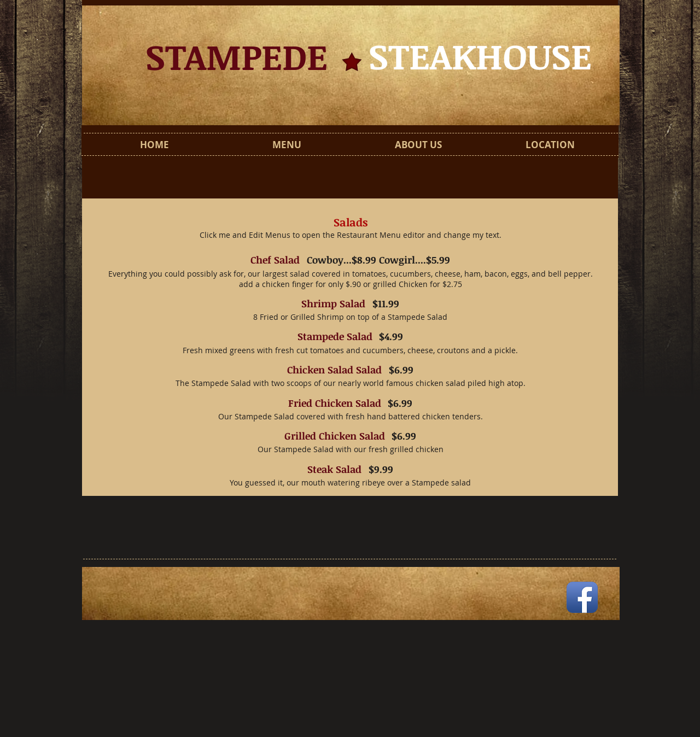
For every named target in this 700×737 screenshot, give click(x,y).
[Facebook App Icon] (582, 597)
